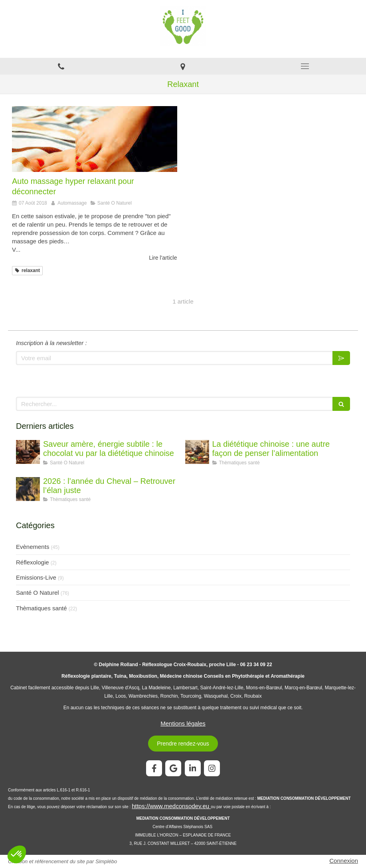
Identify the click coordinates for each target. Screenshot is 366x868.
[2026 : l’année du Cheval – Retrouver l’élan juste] (28, 489)
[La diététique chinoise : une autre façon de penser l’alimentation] (197, 452)
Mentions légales (183, 723)
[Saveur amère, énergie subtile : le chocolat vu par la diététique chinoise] (28, 452)
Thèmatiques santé (42, 608)
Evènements (33, 547)
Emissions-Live (36, 577)
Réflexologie (33, 562)
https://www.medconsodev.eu (171, 806)
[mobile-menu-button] (305, 66)
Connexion (344, 861)
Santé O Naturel (38, 593)
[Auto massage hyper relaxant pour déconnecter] (95, 139)
